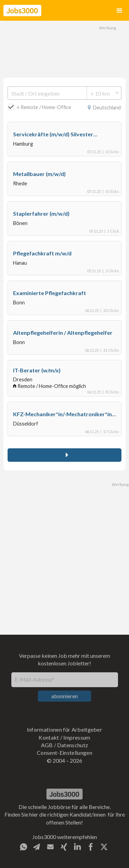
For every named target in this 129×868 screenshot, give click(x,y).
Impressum (77, 737)
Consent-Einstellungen (64, 753)
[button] (119, 11)
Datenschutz (73, 745)
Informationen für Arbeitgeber (64, 729)
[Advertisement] (65, 48)
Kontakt (49, 737)
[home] (22, 11)
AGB (47, 745)
